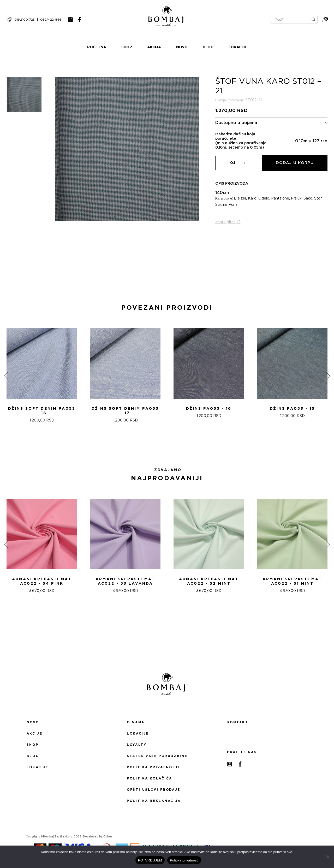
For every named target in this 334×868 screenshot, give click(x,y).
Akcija (154, 47)
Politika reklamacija (154, 801)
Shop (127, 47)
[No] (327, 857)
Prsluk (296, 198)
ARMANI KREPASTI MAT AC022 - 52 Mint (209, 581)
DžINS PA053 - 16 (209, 409)
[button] (164, 446)
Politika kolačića (150, 778)
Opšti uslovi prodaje (153, 790)
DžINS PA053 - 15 (292, 409)
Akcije (34, 734)
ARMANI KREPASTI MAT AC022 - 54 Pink (42, 581)
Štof (318, 198)
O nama (136, 722)
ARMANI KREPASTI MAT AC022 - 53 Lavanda (125, 581)
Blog (208, 47)
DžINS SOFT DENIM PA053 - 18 (42, 411)
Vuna (233, 205)
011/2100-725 (25, 20)
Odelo (264, 198)
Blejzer (240, 198)
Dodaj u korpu (295, 163)
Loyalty (137, 745)
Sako (308, 198)
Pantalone (280, 198)
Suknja (221, 205)
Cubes (108, 837)
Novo (182, 47)
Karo (252, 198)
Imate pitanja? (228, 222)
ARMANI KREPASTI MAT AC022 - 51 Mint (292, 581)
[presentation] (6, 376)
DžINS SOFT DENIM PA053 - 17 (125, 411)
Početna (97, 47)
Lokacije (238, 47)
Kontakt (238, 722)
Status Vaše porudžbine (157, 756)
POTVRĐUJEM (150, 860)
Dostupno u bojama (272, 123)
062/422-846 (51, 20)
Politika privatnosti (153, 767)
